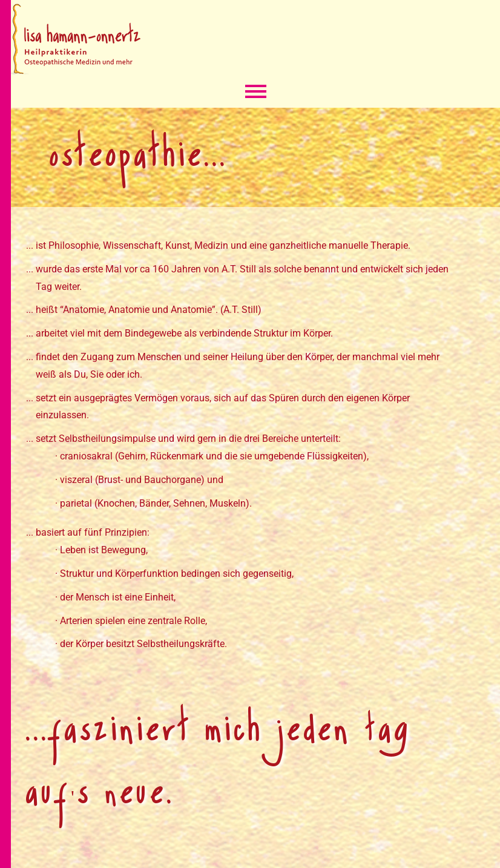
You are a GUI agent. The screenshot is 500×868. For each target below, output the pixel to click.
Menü (256, 93)
